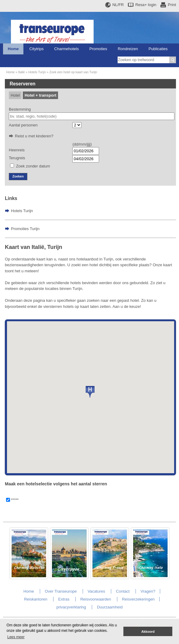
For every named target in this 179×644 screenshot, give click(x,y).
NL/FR (118, 5)
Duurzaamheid (110, 607)
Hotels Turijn (37, 72)
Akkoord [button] (148, 632)
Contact (123, 591)
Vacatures (96, 591)
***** (15, 500)
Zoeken (18, 176)
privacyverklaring (71, 607)
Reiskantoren (36, 599)
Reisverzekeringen (138, 599)
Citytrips (37, 49)
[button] (90, 392)
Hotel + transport (40, 95)
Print (172, 5)
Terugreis (17, 158)
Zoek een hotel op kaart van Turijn (73, 72)
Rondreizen (128, 49)
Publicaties (158, 49)
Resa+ (146, 5)
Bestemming (20, 109)
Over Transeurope (61, 591)
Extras (64, 599)
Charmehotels (66, 49)
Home (13, 49)
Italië (22, 72)
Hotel (15, 95)
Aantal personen (23, 125)
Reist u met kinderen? (34, 136)
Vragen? (148, 591)
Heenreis (17, 150)
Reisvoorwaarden (96, 599)
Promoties (98, 49)
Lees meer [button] (16, 637)
